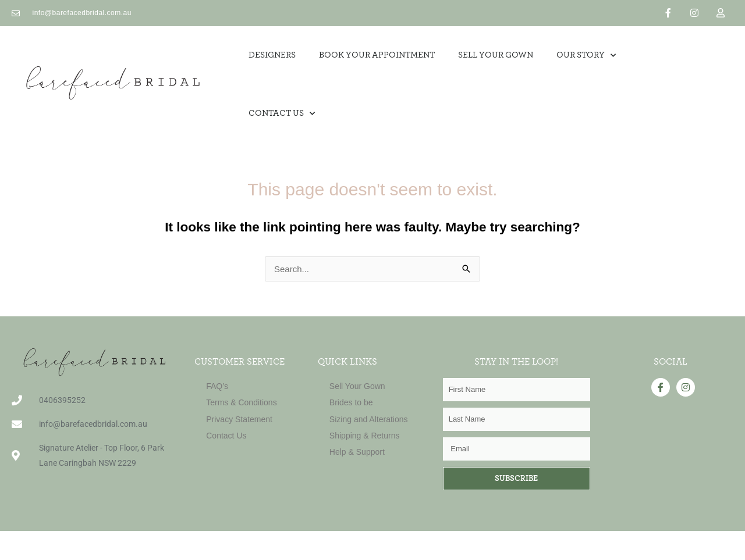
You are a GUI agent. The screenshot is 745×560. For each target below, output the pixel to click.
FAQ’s (217, 386)
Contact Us (282, 114)
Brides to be (351, 402)
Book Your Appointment (377, 55)
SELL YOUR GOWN (496, 55)
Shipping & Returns (365, 436)
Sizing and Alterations (369, 419)
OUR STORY (586, 56)
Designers (272, 55)
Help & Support (357, 452)
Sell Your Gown (357, 386)
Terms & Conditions (241, 402)
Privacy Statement (239, 419)
